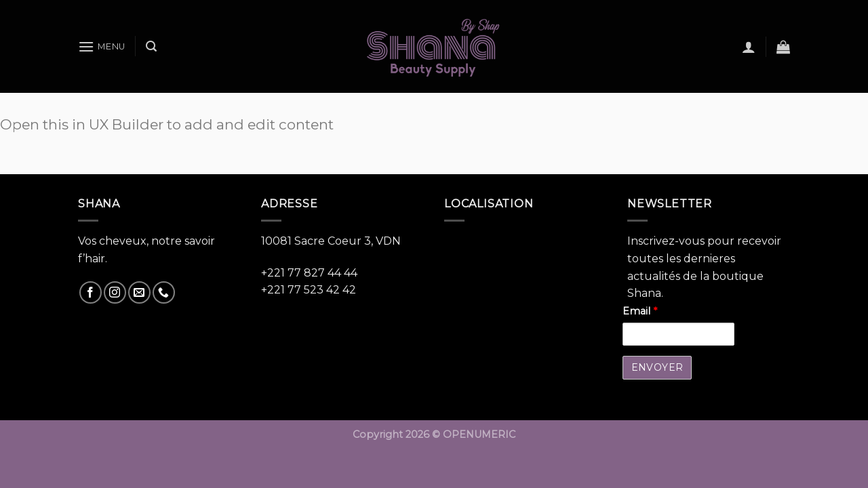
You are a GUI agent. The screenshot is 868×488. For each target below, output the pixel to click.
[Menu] (102, 46)
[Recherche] (151, 46)
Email (640, 311)
